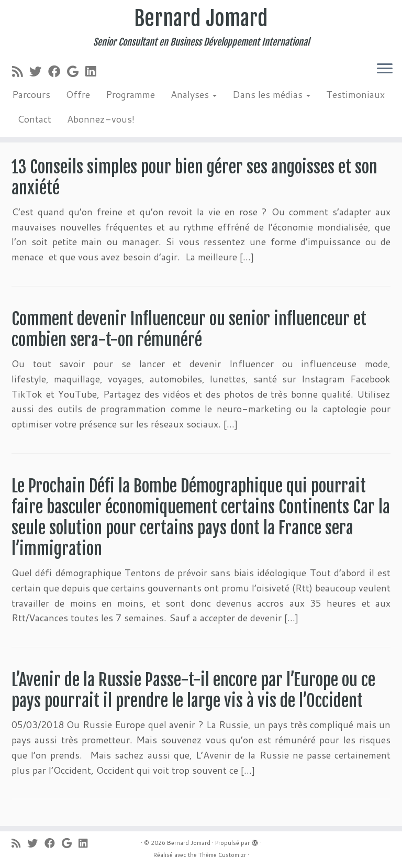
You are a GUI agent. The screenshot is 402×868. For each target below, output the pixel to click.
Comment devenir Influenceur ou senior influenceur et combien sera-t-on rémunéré (189, 329)
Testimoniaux (355, 94)
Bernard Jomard (201, 18)
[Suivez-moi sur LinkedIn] (94, 71)
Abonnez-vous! (101, 119)
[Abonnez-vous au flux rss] (21, 71)
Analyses (194, 94)
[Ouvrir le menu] (385, 69)
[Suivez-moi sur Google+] (76, 71)
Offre (78, 94)
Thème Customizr (222, 855)
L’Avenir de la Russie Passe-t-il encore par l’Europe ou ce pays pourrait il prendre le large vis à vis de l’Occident (193, 690)
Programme (130, 94)
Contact (34, 119)
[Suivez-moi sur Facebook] (58, 71)
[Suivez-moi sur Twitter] (39, 71)
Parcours (31, 94)
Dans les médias (271, 94)
